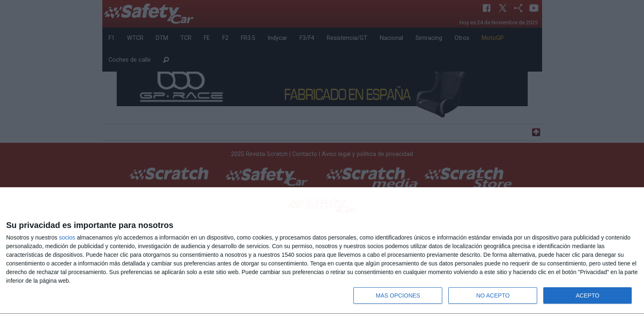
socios (67, 237)
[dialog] (322, 251)
